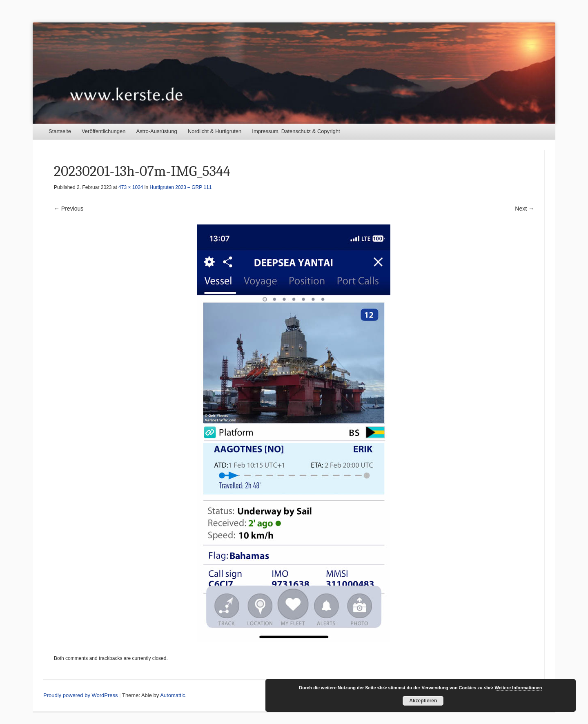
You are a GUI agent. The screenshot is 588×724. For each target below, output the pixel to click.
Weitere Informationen (519, 688)
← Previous (69, 209)
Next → (525, 209)
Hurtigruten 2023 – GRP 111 (181, 187)
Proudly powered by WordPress (81, 695)
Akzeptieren (423, 701)
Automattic (173, 695)
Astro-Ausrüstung (156, 131)
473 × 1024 (131, 187)
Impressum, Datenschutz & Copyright (296, 131)
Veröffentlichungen (104, 131)
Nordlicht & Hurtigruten (215, 131)
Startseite (60, 131)
